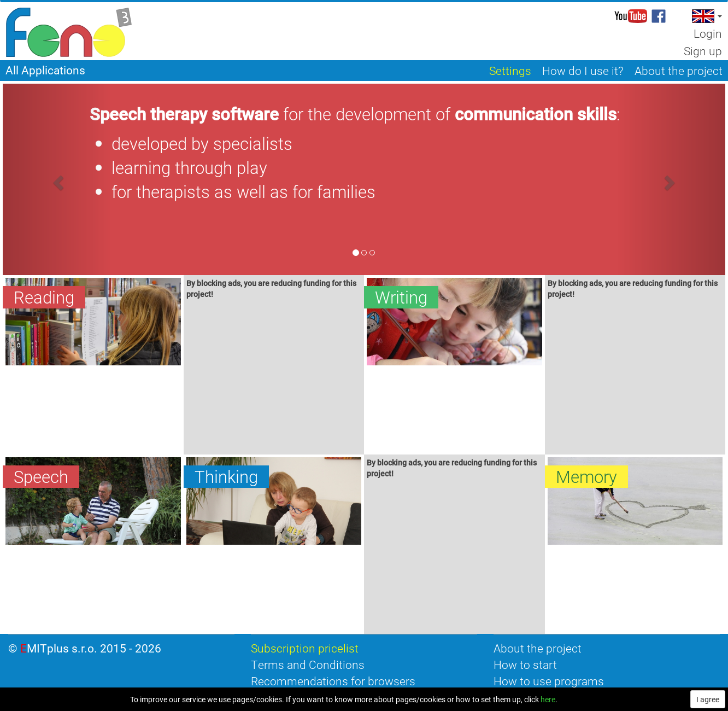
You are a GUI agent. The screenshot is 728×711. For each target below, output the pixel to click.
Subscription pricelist (305, 648)
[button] (706, 16)
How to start (525, 665)
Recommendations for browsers (333, 681)
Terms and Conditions (308, 665)
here (548, 699)
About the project (538, 648)
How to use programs (549, 681)
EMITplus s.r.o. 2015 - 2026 (91, 648)
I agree (708, 699)
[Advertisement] (274, 378)
